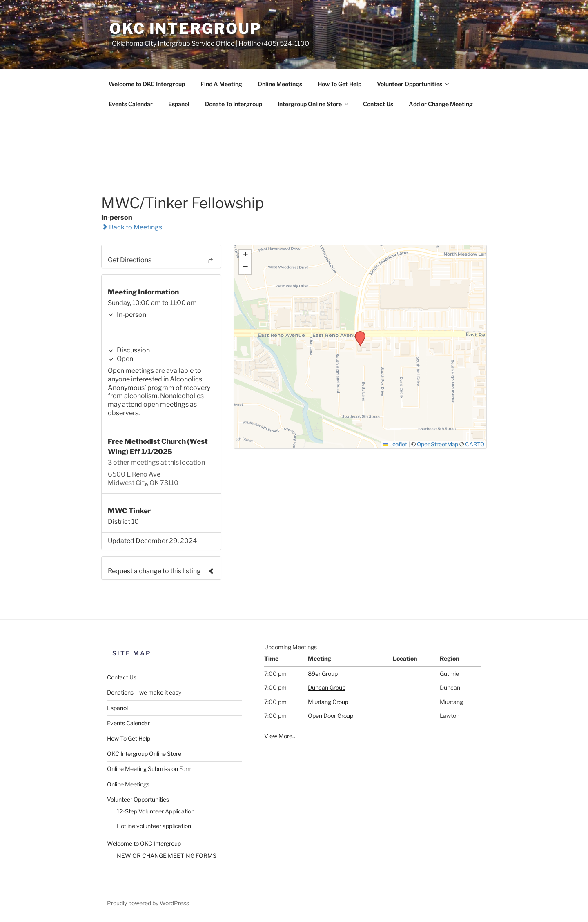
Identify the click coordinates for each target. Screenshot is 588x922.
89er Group (323, 674)
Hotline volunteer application (154, 826)
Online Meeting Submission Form (150, 769)
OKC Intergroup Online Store (144, 754)
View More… (280, 736)
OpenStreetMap (438, 444)
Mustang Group (328, 702)
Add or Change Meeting (441, 104)
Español (179, 104)
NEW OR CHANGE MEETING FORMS (167, 856)
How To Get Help (340, 84)
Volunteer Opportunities (413, 84)
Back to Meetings (132, 227)
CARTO (475, 444)
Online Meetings (280, 84)
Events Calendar (131, 104)
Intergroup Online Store (314, 104)
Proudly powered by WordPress (148, 903)
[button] (357, 334)
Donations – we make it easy (144, 692)
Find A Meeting (221, 84)
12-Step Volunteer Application (156, 811)
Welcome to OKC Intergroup (147, 84)
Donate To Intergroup (234, 104)
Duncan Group (327, 687)
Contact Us (378, 104)
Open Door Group (331, 716)
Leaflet (395, 444)
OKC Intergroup (186, 29)
